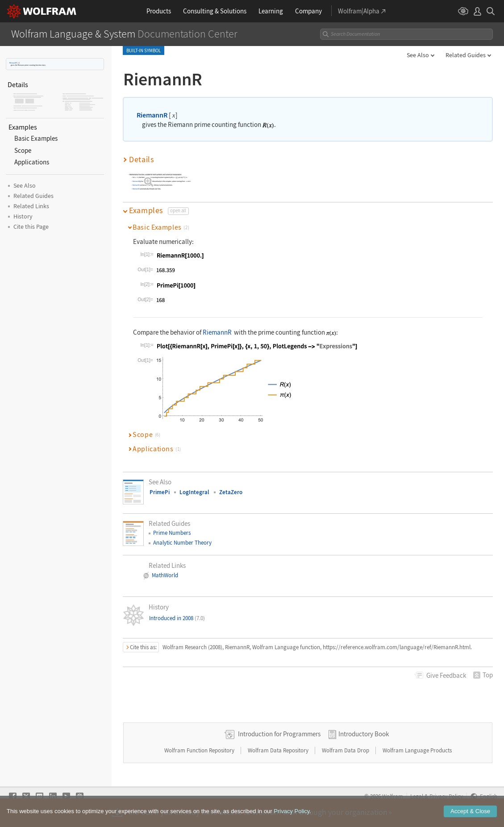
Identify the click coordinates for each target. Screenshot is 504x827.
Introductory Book (364, 734)
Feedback (446, 675)
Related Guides (466, 55)
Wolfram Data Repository (279, 750)
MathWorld (165, 575)
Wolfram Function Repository (200, 750)
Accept (470, 811)
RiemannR (13, 63)
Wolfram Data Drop (346, 750)
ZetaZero (231, 492)
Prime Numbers (172, 533)
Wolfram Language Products (417, 750)
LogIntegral (194, 492)
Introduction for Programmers (279, 734)
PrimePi (160, 492)
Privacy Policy (292, 811)
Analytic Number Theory (182, 543)
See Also (418, 55)
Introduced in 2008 (177, 618)
